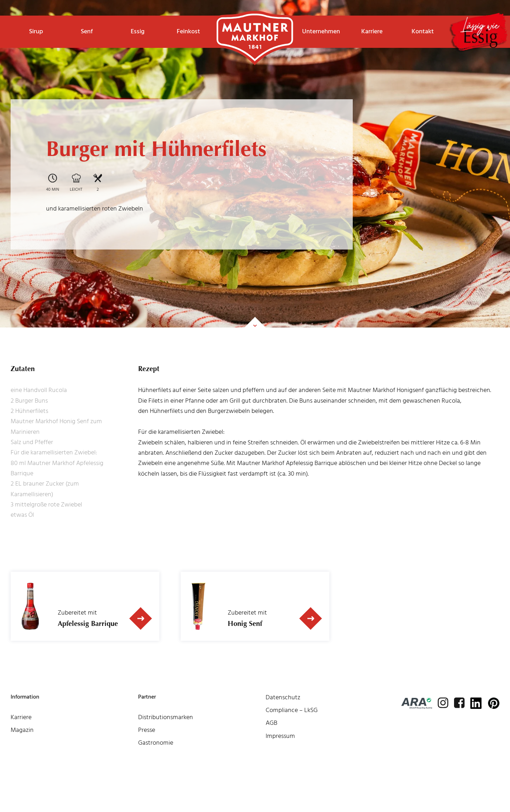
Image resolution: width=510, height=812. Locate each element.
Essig (138, 31)
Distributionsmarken (166, 717)
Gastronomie (156, 743)
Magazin (22, 730)
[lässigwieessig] (478, 33)
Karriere (372, 31)
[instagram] (443, 703)
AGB (271, 723)
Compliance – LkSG (292, 710)
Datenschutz (283, 697)
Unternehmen (321, 31)
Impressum (280, 736)
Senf (87, 31)
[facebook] (459, 703)
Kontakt (423, 31)
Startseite (255, 27)
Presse (147, 730)
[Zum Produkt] (141, 618)
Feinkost (188, 31)
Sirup (36, 31)
